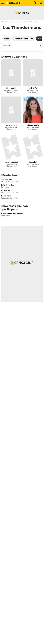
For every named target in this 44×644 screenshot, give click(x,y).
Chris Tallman (11, 125)
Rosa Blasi (33, 162)
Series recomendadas (22, 22)
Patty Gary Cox (8, 185)
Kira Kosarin (11, 88)
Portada (5, 22)
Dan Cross (6, 190)
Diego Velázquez (11, 162)
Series (11, 22)
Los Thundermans (36, 22)
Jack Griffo (33, 88)
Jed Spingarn (7, 180)
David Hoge (6, 196)
